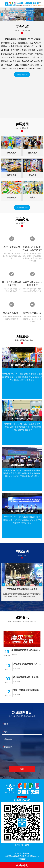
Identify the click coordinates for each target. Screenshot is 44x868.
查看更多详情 (22, 207)
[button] (21, 17)
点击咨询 (22, 865)
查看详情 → (22, 75)
